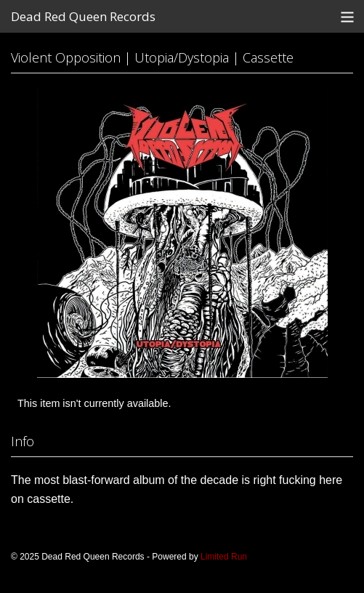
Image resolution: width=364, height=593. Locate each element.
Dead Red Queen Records (83, 16)
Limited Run (224, 557)
